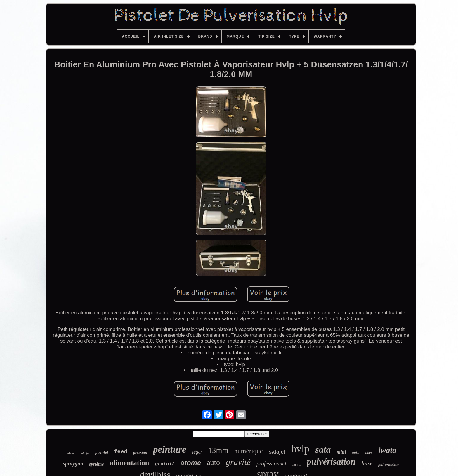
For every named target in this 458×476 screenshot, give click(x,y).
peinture (170, 449)
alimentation (130, 463)
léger (197, 452)
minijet (85, 453)
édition (297, 465)
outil (356, 453)
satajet (277, 452)
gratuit (165, 464)
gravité (238, 462)
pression (140, 453)
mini (341, 452)
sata (323, 449)
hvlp (300, 449)
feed (121, 452)
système (97, 464)
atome (191, 463)
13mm (218, 450)
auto (213, 462)
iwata (387, 450)
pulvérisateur (389, 464)
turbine (70, 453)
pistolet (102, 452)
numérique (249, 451)
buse (367, 463)
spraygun (73, 464)
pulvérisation (331, 462)
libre (369, 453)
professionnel (271, 464)
